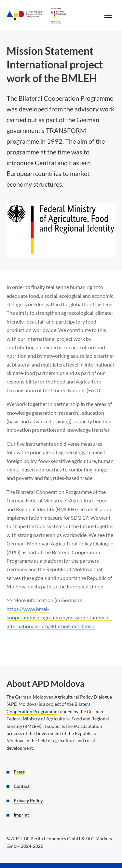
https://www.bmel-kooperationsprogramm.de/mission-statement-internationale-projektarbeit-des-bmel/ (59, 617)
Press (19, 772)
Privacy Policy (28, 801)
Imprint (21, 815)
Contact (22, 786)
